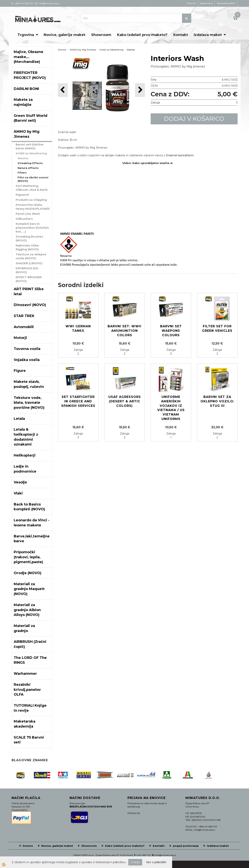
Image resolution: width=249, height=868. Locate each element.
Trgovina (26, 35)
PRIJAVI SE (134, 813)
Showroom (101, 35)
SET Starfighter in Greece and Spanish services (78, 401)
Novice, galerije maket (65, 35)
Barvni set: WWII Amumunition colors (124, 331)
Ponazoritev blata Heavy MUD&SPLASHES (33, 207)
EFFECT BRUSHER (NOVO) (29, 279)
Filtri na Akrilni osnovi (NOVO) (33, 179)
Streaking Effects (30, 163)
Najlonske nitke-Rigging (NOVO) (28, 247)
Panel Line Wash (28, 214)
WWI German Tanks (78, 328)
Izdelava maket (208, 35)
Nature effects (28, 168)
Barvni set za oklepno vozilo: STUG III (217, 401)
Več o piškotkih (156, 862)
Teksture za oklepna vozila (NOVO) (31, 256)
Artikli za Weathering (31, 153)
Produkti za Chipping (31, 200)
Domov (62, 50)
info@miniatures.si (165, 855)
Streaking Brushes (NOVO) (29, 239)
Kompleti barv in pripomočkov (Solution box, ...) (32, 228)
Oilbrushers (24, 219)
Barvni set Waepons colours (171, 331)
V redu (135, 862)
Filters (22, 173)
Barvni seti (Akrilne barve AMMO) (30, 146)
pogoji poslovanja (186, 846)
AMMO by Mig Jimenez (83, 50)
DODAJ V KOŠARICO (194, 119)
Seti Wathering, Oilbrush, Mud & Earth (32, 188)
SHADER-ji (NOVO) (29, 263)
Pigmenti (22, 195)
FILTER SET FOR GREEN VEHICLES (217, 328)
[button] (140, 90)
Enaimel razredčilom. (180, 155)
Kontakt (181, 35)
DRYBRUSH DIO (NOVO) (27, 270)
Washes (23, 158)
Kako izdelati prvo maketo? (142, 35)
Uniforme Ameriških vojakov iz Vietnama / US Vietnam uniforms (171, 408)
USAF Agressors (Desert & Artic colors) (125, 401)
